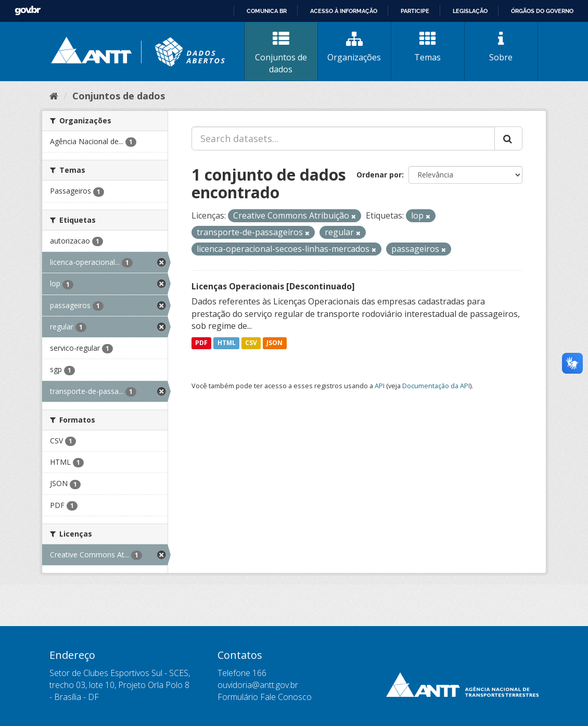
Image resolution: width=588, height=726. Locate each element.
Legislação (470, 11)
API (380, 386)
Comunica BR (267, 11)
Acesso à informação (344, 11)
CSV (251, 343)
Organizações (354, 47)
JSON (274, 343)
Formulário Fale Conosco (265, 697)
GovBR (28, 11)
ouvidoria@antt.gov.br (258, 685)
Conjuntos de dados (281, 53)
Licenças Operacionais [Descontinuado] (273, 286)
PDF (201, 343)
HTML (227, 343)
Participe (415, 11)
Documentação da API (436, 386)
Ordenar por (379, 175)
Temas (428, 47)
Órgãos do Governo (542, 11)
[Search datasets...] (343, 138)
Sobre (501, 47)
